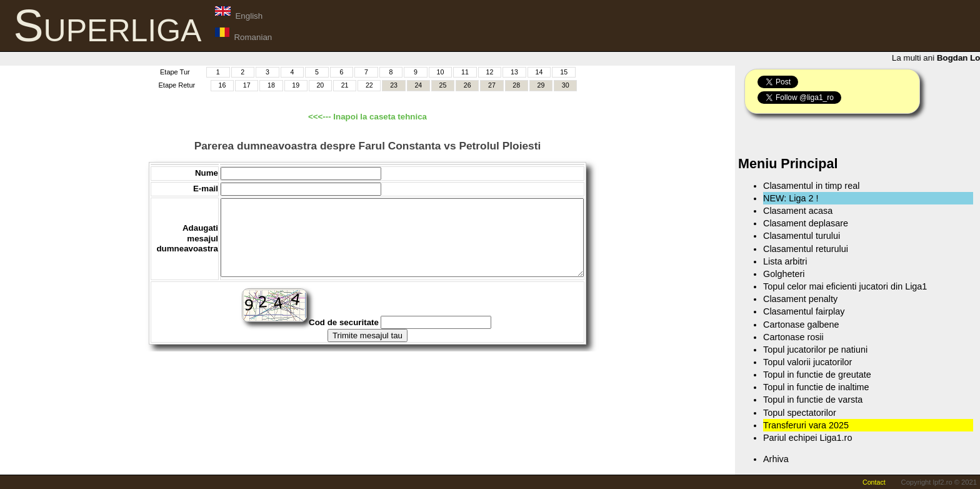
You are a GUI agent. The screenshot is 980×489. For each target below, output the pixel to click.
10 (441, 72)
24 (418, 85)
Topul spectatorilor (800, 413)
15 (564, 72)
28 (516, 85)
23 (394, 85)
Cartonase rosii (793, 337)
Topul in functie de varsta (813, 400)
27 (492, 85)
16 (222, 85)
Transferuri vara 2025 (806, 425)
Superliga (108, 26)
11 (465, 72)
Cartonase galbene (801, 325)
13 (514, 72)
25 (443, 85)
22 (369, 85)
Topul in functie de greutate (817, 375)
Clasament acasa (798, 211)
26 (467, 85)
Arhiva (776, 459)
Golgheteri (784, 274)
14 (539, 72)
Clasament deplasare (806, 223)
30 (566, 85)
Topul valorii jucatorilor (807, 362)
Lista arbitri (785, 261)
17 (247, 85)
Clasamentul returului (806, 249)
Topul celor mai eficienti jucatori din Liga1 (845, 286)
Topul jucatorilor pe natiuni (815, 350)
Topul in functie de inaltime (816, 387)
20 (320, 85)
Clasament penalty (800, 299)
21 (345, 85)
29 (541, 85)
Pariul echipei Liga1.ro (807, 438)
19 (296, 85)
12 (490, 72)
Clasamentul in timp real (811, 186)
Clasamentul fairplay (804, 311)
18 (271, 85)
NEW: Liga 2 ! (791, 198)
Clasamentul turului (802, 236)
